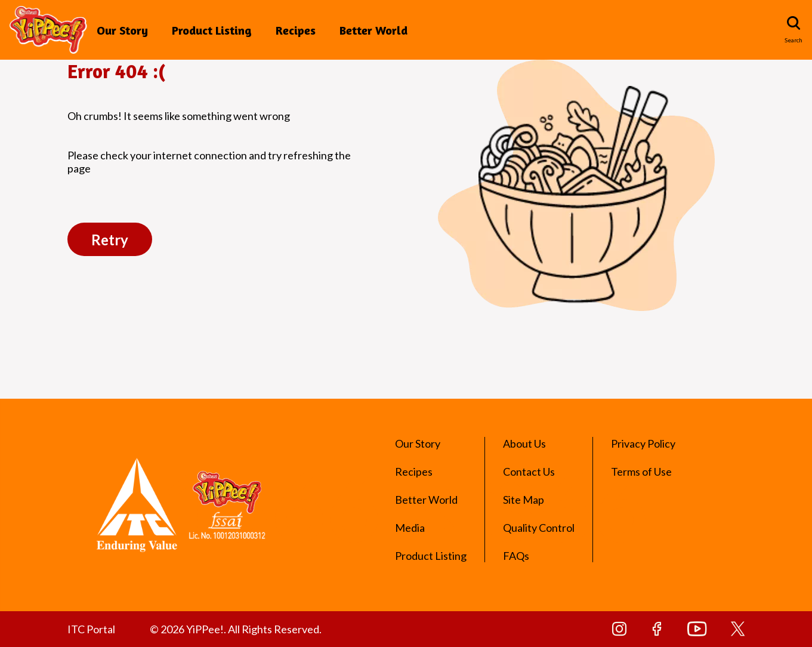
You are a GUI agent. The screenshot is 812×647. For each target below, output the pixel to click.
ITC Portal (91, 629)
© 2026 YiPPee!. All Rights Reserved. (236, 629)
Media (410, 528)
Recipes (296, 30)
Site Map (524, 500)
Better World (373, 30)
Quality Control (539, 528)
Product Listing (212, 30)
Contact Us (529, 472)
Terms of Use (641, 472)
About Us (524, 443)
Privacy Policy (643, 443)
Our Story (122, 30)
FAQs (516, 556)
